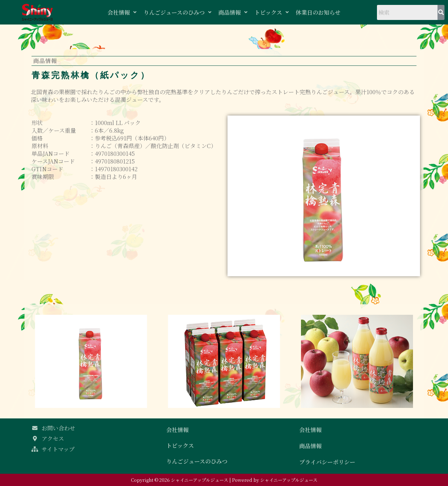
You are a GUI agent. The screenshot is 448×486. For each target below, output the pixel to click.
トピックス (272, 12)
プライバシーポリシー (327, 462)
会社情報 (122, 12)
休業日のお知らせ (318, 12)
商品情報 (233, 12)
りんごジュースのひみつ (177, 12)
